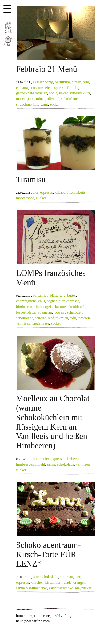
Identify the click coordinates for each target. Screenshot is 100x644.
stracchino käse (28, 104)
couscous (37, 88)
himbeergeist (44, 307)
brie (86, 82)
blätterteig (58, 295)
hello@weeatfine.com (33, 621)
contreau (66, 577)
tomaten (84, 318)
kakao (64, 93)
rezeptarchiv (53, 616)
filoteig (73, 88)
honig (53, 93)
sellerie (41, 318)
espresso (59, 88)
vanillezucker (37, 588)
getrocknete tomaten (32, 93)
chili (42, 301)
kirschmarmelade (59, 582)
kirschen (37, 582)
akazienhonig (43, 82)
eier (48, 88)
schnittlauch (70, 99)
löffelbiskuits (80, 93)
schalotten (75, 312)
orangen (79, 582)
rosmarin (45, 312)
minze (41, 99)
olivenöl (53, 99)
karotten (61, 307)
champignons (26, 301)
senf (51, 318)
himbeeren (24, 307)
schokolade (25, 318)
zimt (45, 104)
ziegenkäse (41, 323)
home (20, 616)
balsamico (41, 295)
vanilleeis (23, 323)
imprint (34, 616)
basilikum (62, 82)
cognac (52, 301)
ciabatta (22, 88)
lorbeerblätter (26, 312)
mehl (41, 464)
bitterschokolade (45, 577)
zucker (55, 104)
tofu (73, 318)
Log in (70, 616)
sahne (51, 464)
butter (72, 295)
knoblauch (77, 307)
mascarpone (25, 99)
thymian (62, 318)
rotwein (59, 312)
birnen (76, 82)
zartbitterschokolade (64, 588)
